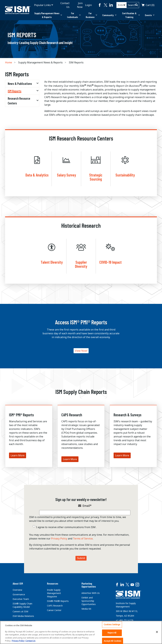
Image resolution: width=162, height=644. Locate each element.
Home (9, 62)
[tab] (48, 15)
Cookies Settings (112, 625)
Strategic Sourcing (96, 177)
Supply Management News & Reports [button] (48, 15)
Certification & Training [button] (131, 15)
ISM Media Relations (23, 616)
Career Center (54, 610)
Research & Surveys (128, 415)
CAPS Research (72, 415)
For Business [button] (92, 15)
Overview (17, 590)
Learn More (18, 455)
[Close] (157, 632)
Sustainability (125, 175)
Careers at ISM (20, 611)
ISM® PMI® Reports (21, 415)
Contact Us (65, 5)
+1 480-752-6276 (125, 620)
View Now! (81, 351)
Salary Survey (66, 175)
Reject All (112, 633)
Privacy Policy (59, 539)
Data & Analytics (37, 175)
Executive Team (21, 599)
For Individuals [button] (74, 15)
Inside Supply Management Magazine (54, 593)
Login (88, 5)
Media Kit (86, 609)
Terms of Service (83, 539)
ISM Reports (15, 91)
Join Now (80, 5)
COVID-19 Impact (111, 262)
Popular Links (42, 5)
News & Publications (20, 84)
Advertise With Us (91, 593)
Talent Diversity (52, 262)
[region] (81, 632)
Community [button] (109, 15)
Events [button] (150, 15)
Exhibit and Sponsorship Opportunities (89, 601)
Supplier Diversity (81, 264)
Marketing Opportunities (89, 585)
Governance (19, 594)
